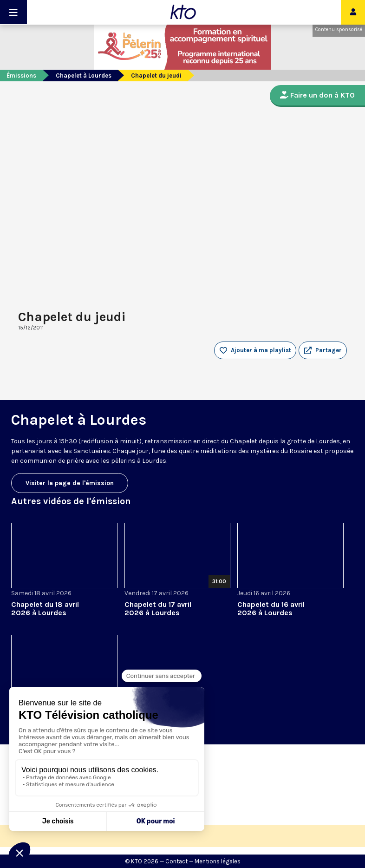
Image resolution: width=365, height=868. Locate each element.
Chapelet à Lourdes (84, 76)
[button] (323, 350)
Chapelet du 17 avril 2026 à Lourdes (158, 608)
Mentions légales (218, 861)
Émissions (21, 76)
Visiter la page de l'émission (70, 483)
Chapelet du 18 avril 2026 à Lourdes (45, 608)
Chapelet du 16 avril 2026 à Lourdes (271, 608)
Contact (176, 861)
